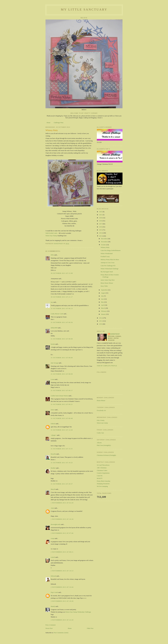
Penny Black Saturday (104, 481)
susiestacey (115, 334)
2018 (101, 221)
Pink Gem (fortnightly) (104, 445)
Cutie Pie (100, 476)
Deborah (53, 576)
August (103, 293)
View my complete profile (107, 366)
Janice (53, 410)
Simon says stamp (102, 423)
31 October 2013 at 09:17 (62, 390)
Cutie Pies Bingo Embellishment (110, 250)
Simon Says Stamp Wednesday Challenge (78, 612)
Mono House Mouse (107, 283)
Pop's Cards (54, 592)
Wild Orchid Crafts (52, 233)
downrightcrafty (56, 524)
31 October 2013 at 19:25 (62, 463)
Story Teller (104, 286)
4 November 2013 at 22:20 (62, 620)
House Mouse (101, 400)
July (102, 296)
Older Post (90, 628)
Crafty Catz (100, 433)
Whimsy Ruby (105, 247)
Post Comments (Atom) (61, 633)
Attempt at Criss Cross (107, 263)
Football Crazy (105, 256)
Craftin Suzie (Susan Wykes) (59, 396)
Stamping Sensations (103, 484)
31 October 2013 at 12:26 (62, 430)
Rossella (53, 454)
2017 (101, 224)
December (104, 239)
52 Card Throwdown (103, 465)
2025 (101, 212)
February (104, 311)
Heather (53, 468)
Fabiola (53, 424)
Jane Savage (54, 363)
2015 (101, 230)
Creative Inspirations (103, 473)
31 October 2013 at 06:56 (62, 322)
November (104, 242)
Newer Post (49, 628)
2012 (101, 318)
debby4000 (54, 328)
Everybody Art (101, 410)
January (104, 314)
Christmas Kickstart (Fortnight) (106, 455)
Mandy (53, 606)
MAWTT (100, 478)
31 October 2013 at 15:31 (62, 449)
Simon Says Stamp (51, 236)
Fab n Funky (101, 420)
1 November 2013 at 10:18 (62, 519)
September (104, 290)
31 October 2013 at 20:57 (62, 484)
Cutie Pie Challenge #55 (108, 266)
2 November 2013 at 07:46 (62, 533)
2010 (101, 324)
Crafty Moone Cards (57, 314)
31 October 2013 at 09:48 (62, 418)
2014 (101, 233)
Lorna (53, 379)
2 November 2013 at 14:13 (62, 571)
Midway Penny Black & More (110, 260)
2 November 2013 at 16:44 (62, 587)
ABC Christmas (102, 468)
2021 (101, 215)
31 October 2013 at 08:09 (62, 374)
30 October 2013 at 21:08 (62, 273)
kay (52, 302)
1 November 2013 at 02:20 (62, 503)
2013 (101, 236)
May (103, 302)
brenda (53, 344)
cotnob (53, 557)
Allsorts (99, 443)
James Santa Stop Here (108, 280)
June (103, 299)
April (103, 305)
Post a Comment (51, 625)
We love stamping (102, 486)
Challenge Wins (59, 123)
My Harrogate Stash (107, 272)
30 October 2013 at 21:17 (62, 297)
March (103, 308)
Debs (52, 255)
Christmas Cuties (102, 470)
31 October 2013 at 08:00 (62, 339)
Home (49, 123)
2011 (101, 321)
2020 (101, 218)
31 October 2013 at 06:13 (62, 308)
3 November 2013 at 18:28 (62, 601)
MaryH (53, 489)
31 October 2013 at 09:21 (62, 404)
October (104, 245)
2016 (101, 227)
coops (52, 538)
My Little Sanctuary (84, 10)
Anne (52, 508)
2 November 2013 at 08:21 (62, 552)
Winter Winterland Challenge (109, 269)
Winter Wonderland (107, 253)
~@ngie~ (54, 435)
